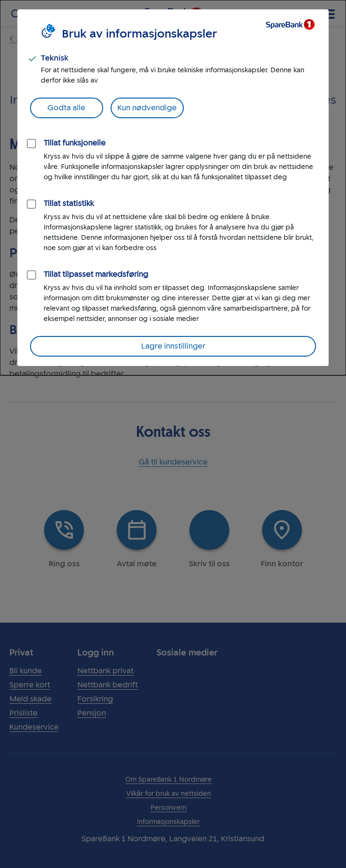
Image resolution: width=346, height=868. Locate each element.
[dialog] (173, 188)
